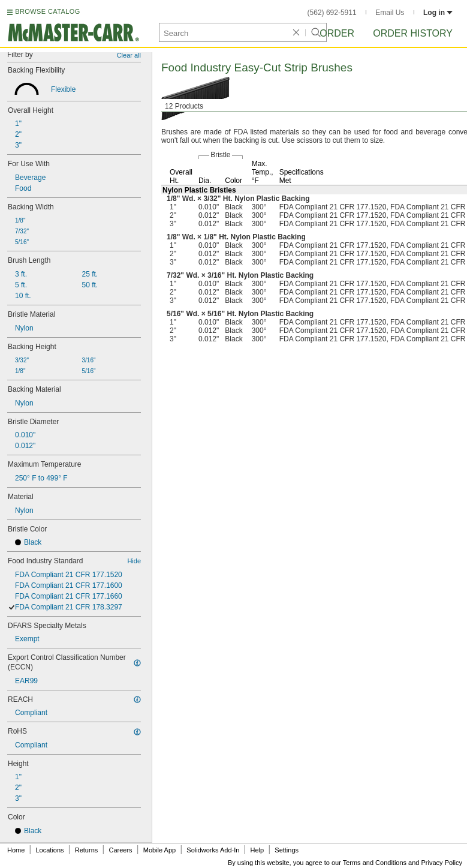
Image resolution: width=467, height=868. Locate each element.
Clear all (129, 55)
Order (337, 33)
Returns (87, 850)
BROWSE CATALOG (47, 11)
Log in (438, 13)
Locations (50, 850)
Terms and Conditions (375, 863)
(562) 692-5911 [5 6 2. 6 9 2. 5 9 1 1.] (332, 13)
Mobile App (159, 850)
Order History (413, 33)
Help (257, 850)
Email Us (390, 13)
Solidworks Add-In (213, 850)
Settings (287, 850)
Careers (120, 850)
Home (16, 850)
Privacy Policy (442, 863)
